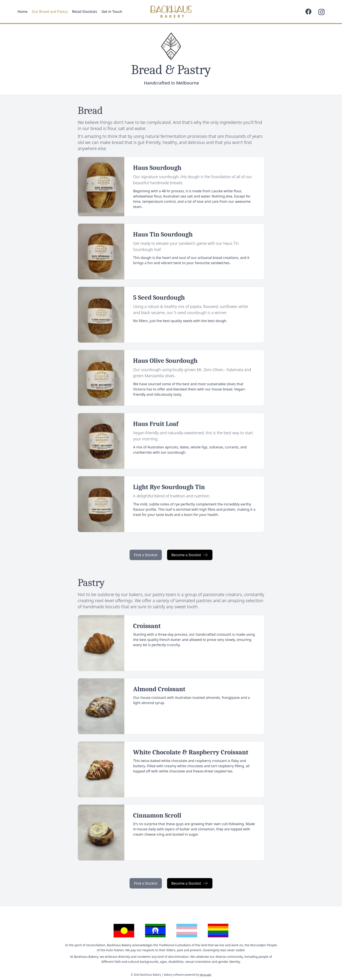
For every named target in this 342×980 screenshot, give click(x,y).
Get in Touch (112, 12)
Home (22, 12)
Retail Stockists (85, 12)
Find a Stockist (146, 555)
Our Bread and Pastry (50, 12)
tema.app (205, 975)
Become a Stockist (190, 555)
